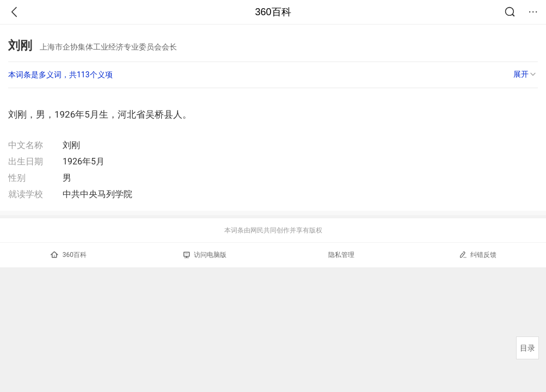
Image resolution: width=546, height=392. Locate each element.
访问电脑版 (205, 255)
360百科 (273, 12)
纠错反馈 (478, 255)
